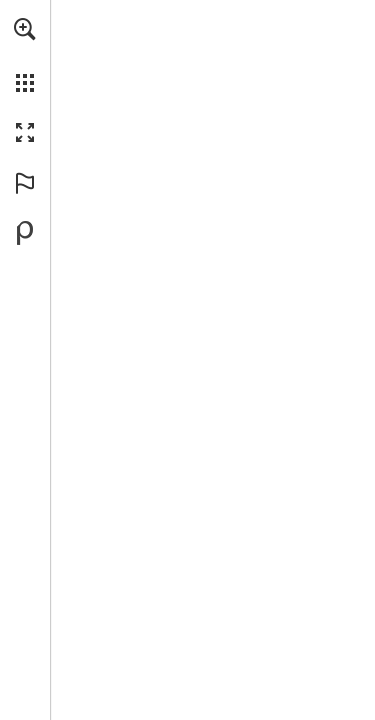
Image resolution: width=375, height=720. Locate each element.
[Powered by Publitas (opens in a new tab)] (25, 233)
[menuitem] (25, 55)
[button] (25, 29)
